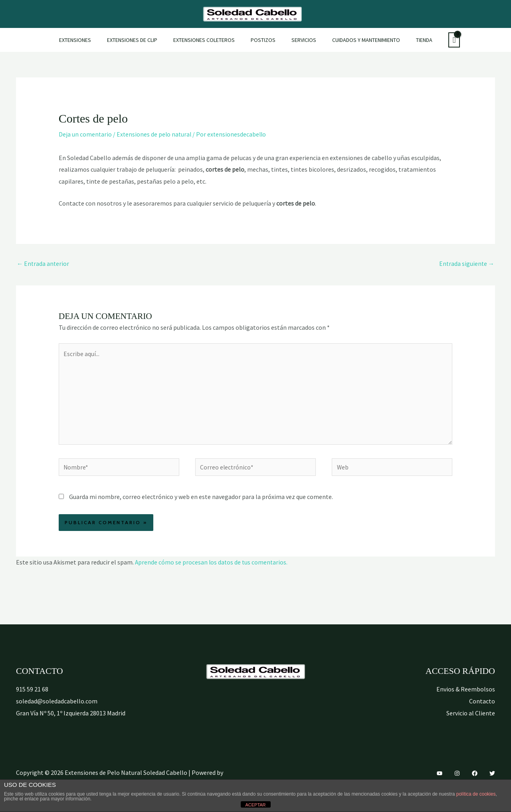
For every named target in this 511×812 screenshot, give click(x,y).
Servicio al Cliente (471, 718)
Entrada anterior (44, 264)
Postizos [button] (263, 40)
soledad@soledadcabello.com (57, 706)
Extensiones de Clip (142, 40)
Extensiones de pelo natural (155, 134)
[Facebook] (475, 778)
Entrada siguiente (466, 264)
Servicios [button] (299, 40)
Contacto (482, 706)
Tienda (410, 40)
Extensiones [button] (89, 40)
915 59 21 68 (32, 694)
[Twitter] (492, 778)
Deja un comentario (85, 134)
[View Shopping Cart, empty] (437, 40)
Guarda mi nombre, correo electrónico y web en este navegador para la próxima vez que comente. (201, 502)
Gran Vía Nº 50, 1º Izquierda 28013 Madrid (71, 718)
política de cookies (476, 794)
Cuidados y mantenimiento (357, 40)
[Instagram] (457, 778)
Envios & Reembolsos (466, 694)
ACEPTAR (255, 805)
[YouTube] (440, 778)
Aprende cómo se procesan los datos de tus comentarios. (212, 567)
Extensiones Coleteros (209, 40)
